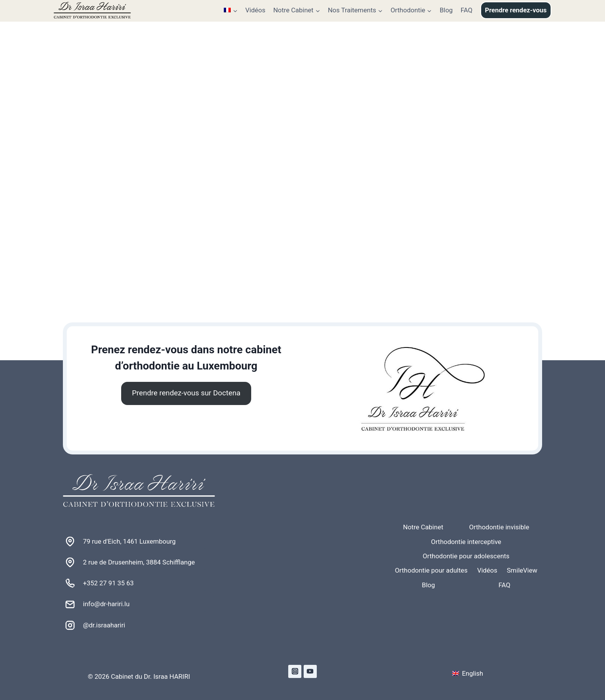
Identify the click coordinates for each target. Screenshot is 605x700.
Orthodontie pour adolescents (466, 556)
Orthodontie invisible (499, 527)
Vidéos (255, 10)
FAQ (467, 10)
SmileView (522, 570)
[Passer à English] (468, 674)
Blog (446, 10)
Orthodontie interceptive (466, 542)
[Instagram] (295, 671)
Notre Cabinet (423, 527)
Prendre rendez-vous (516, 10)
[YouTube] (310, 671)
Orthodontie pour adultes (431, 570)
